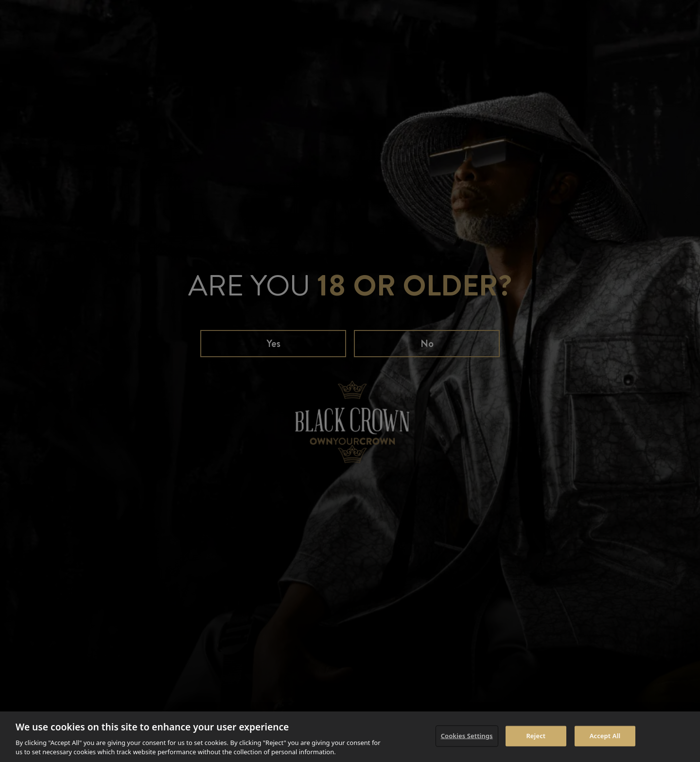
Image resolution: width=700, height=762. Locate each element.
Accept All (605, 736)
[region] (350, 737)
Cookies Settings (467, 736)
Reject (536, 736)
